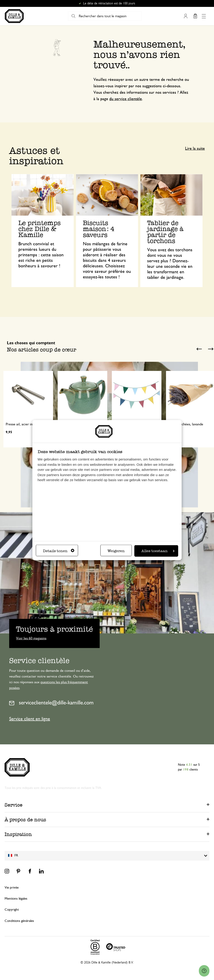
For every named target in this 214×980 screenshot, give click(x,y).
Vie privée (12, 888)
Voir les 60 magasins (31, 638)
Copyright (12, 910)
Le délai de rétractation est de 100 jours (109, 3)
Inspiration (18, 834)
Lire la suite (195, 149)
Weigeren (116, 551)
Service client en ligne (30, 719)
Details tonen (59, 551)
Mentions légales (16, 899)
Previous (199, 349)
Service (14, 805)
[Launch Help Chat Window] (204, 971)
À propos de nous (25, 820)
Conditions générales (19, 921)
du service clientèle (126, 99)
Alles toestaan (158, 551)
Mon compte (186, 16)
